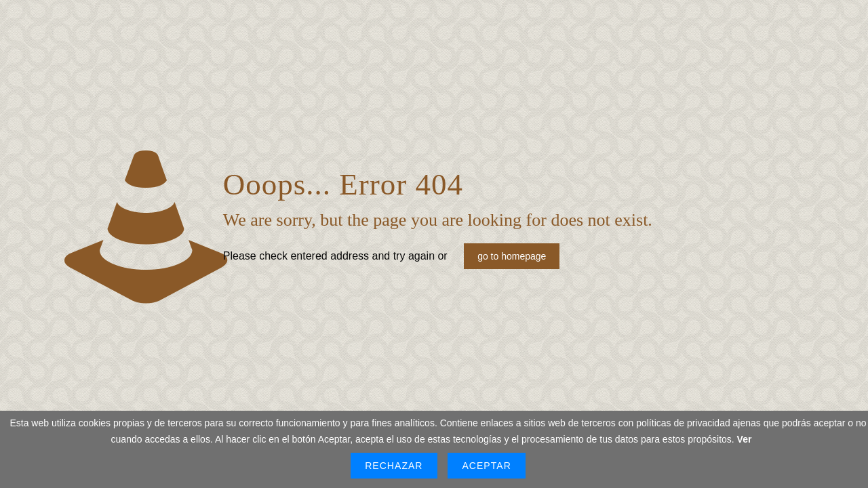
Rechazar (394, 466)
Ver (745, 439)
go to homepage (512, 256)
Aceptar (486, 466)
